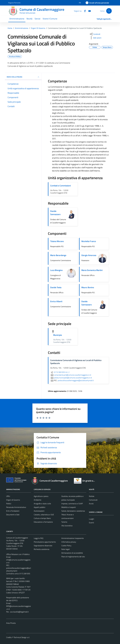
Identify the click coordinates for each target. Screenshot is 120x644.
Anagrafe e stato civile (42, 504)
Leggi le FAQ (39, 538)
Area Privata (11, 623)
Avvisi (91, 504)
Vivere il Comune (50, 19)
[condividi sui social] (95, 34)
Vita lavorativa (67, 526)
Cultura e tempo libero (42, 518)
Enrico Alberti (56, 301)
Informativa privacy (69, 542)
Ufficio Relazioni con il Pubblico (18, 554)
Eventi (91, 523)
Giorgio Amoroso (89, 255)
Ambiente (38, 500)
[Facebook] (84, 11)
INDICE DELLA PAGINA (23, 77)
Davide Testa (56, 287)
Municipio (58, 335)
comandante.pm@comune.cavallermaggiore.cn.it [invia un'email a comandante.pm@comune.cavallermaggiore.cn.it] (71, 375)
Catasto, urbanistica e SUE (44, 515)
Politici (9, 504)
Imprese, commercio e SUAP (72, 504)
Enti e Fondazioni (13, 511)
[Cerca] (109, 11)
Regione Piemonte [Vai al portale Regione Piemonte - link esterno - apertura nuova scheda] (14, 3)
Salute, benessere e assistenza (73, 511)
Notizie (92, 496)
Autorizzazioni (39, 511)
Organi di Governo (13, 500)
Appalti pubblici (40, 507)
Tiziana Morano (57, 241)
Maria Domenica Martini (92, 270)
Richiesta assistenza (42, 549)
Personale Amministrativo (16, 507)
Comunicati (93, 500)
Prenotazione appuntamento (45, 542)
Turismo (64, 522)
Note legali (66, 549)
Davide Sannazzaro (55, 213)
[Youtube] (89, 11)
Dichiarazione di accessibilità (72, 553)
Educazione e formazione (43, 522)
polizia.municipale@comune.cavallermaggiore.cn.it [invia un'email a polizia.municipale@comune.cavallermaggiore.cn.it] (71, 378)
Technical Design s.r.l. (22, 637)
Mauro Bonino (88, 287)
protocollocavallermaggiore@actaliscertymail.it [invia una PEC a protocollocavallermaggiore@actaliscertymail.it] (76, 380)
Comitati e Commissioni (61, 186)
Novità (29, 19)
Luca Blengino (56, 270)
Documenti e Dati (13, 515)
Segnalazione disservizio (43, 546)
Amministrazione (17, 19)
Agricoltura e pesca (41, 496)
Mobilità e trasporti (69, 507)
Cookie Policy (66, 546)
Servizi (37, 19)
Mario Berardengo (58, 255)
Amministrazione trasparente (73, 538)
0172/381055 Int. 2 (60, 372)
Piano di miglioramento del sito (73, 557)
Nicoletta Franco (89, 241)
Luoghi (91, 519)
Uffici (8, 496)
